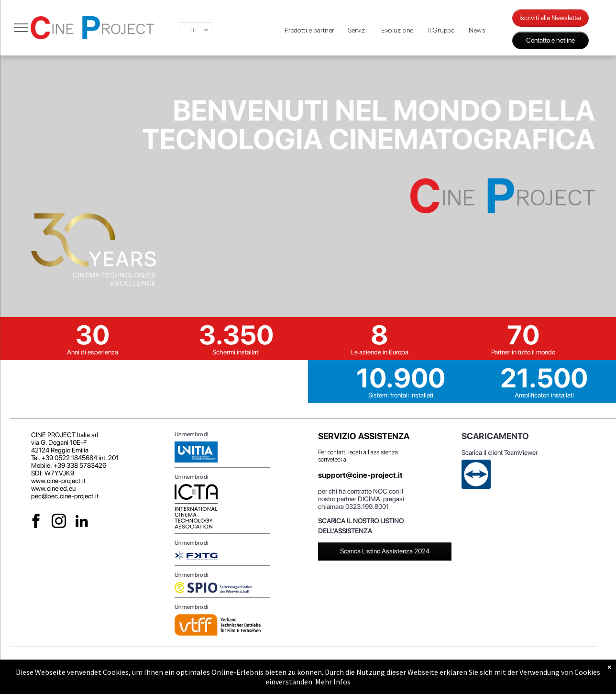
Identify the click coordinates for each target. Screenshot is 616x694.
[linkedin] (82, 522)
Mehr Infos (333, 682)
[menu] (21, 28)
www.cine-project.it (58, 481)
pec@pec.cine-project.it (65, 496)
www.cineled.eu (53, 488)
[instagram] (59, 522)
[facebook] (36, 522)
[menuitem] (309, 30)
